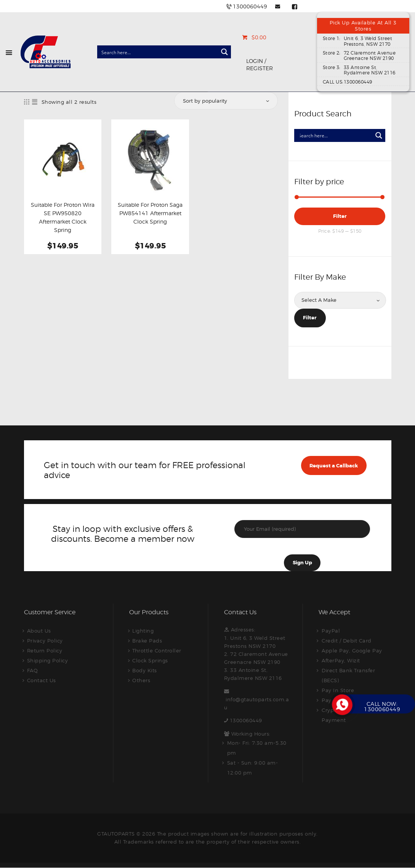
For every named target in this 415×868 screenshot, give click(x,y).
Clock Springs (150, 660)
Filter (340, 216)
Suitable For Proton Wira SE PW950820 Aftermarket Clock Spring (63, 217)
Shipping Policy (48, 660)
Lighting (143, 631)
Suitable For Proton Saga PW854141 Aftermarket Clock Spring (150, 213)
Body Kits (145, 670)
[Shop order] (225, 101)
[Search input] (158, 52)
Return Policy (45, 651)
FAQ (33, 670)
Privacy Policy (45, 641)
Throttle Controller (157, 651)
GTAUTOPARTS (116, 834)
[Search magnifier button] (224, 52)
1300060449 (246, 720)
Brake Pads (147, 641)
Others (141, 680)
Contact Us (42, 680)
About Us (39, 631)
